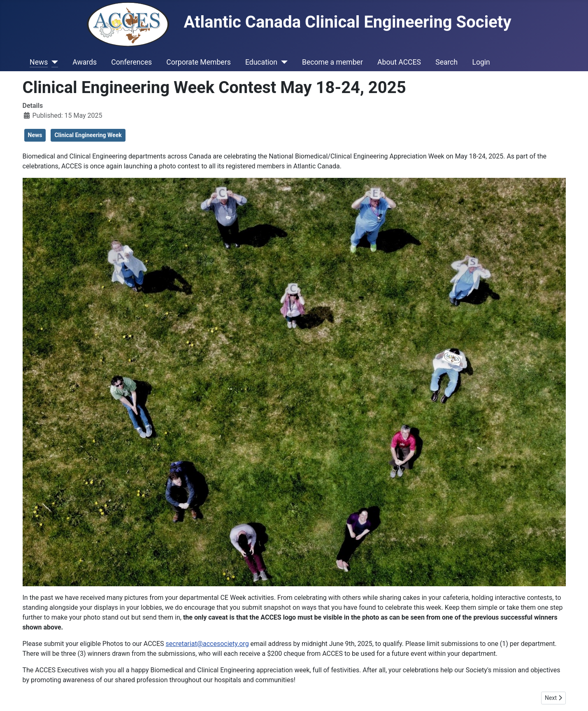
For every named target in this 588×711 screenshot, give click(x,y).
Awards (85, 62)
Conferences (131, 62)
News (39, 62)
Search (446, 62)
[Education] (282, 62)
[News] (53, 62)
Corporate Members (198, 62)
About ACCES (399, 62)
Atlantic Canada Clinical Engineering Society (299, 22)
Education (261, 62)
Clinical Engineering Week (88, 135)
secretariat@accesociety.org (207, 644)
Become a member (332, 62)
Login (481, 62)
